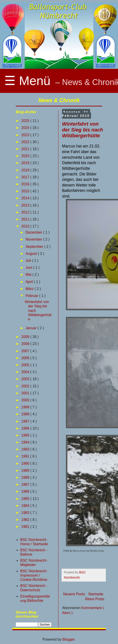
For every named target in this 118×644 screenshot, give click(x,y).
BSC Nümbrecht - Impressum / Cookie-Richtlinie (34, 575)
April (30, 282)
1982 (26, 520)
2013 (26, 205)
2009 (26, 337)
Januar (32, 328)
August (32, 254)
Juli (29, 261)
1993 (26, 449)
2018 (26, 170)
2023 (26, 135)
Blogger (69, 639)
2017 (26, 177)
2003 (26, 379)
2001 (26, 393)
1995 (26, 435)
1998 (26, 414)
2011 (26, 219)
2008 (26, 344)
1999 (26, 407)
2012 (26, 212)
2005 (26, 365)
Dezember (34, 232)
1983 (26, 513)
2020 (26, 156)
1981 (26, 527)
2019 (26, 163)
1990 (26, 463)
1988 (26, 477)
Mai (29, 275)
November (34, 239)
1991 (26, 456)
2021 (26, 149)
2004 (26, 372)
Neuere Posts (74, 594)
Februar (32, 296)
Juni (29, 268)
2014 (26, 198)
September (35, 247)
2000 (26, 400)
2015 (26, 191)
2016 (26, 184)
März (30, 289)
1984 (26, 506)
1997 (26, 421)
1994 (26, 442)
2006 (26, 358)
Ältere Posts (95, 599)
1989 (26, 470)
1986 (26, 491)
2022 (26, 142)
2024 (26, 128)
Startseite (96, 594)
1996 (26, 428)
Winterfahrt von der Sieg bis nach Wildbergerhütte (82, 130)
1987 (26, 484)
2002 (26, 386)
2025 (26, 121)
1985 (26, 499)
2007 (26, 351)
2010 (26, 226)
